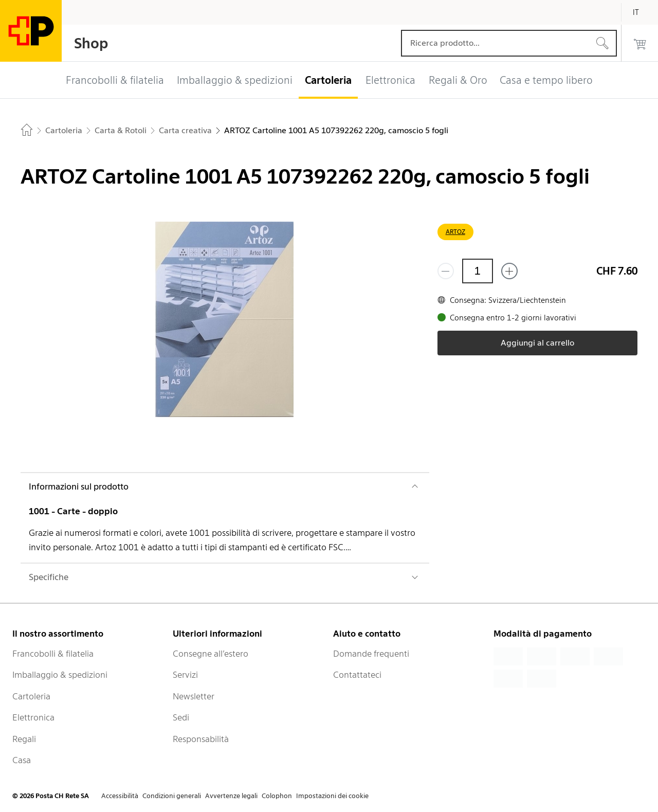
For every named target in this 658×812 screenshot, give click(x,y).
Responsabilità (201, 739)
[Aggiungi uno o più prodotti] (509, 271)
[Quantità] (478, 271)
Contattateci (357, 675)
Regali (24, 739)
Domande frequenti (371, 654)
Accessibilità (120, 796)
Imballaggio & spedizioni (60, 675)
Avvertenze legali (231, 796)
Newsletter (194, 696)
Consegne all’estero (211, 654)
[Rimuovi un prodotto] (446, 271)
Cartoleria (31, 696)
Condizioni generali (172, 796)
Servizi (185, 675)
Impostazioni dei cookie (332, 796)
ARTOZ (455, 232)
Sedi (181, 717)
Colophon (277, 796)
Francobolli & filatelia (53, 654)
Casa (22, 760)
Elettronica (33, 717)
